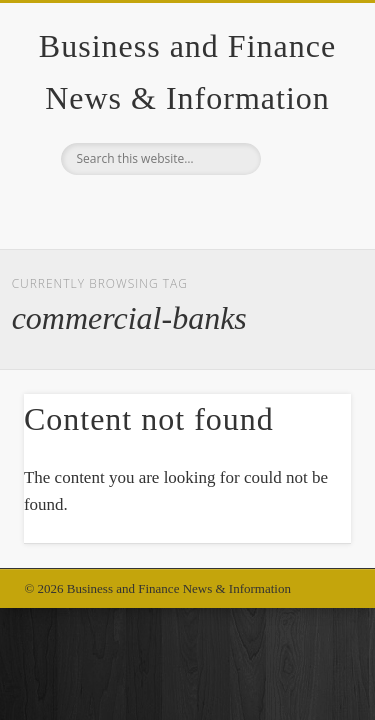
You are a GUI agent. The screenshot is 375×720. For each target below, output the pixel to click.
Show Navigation (303, 179)
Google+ (185, 209)
